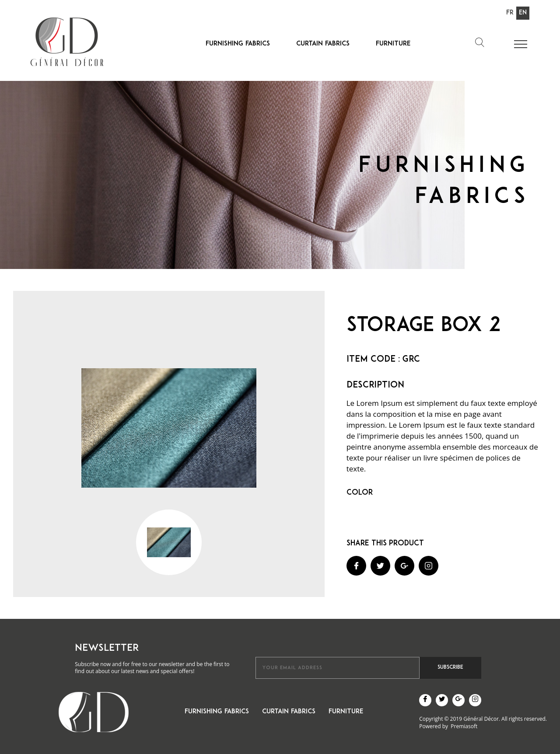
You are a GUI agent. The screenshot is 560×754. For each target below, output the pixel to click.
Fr (510, 13)
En (523, 13)
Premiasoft (464, 726)
